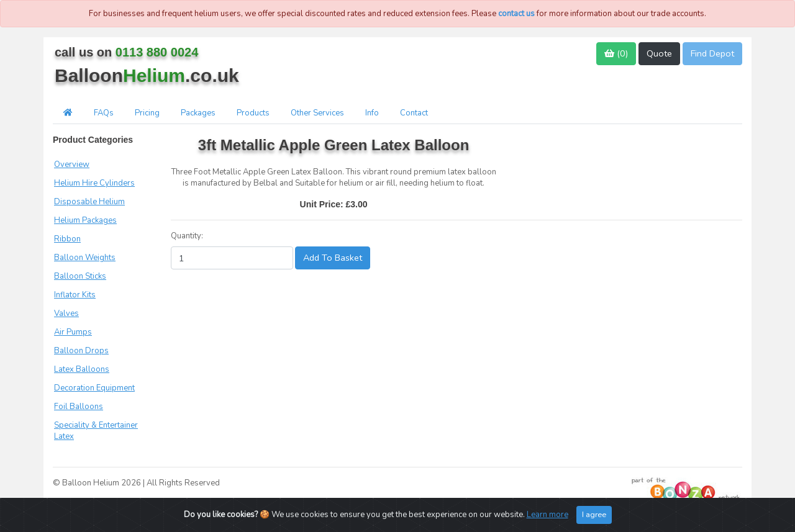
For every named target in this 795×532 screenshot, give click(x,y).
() (616, 53)
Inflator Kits (75, 295)
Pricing (147, 113)
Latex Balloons (82, 369)
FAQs (104, 113)
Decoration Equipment (94, 388)
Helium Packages (85, 220)
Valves (66, 313)
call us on (126, 52)
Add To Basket (333, 258)
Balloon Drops (81, 351)
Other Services (317, 113)
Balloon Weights (85, 258)
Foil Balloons (79, 407)
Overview (72, 165)
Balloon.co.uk (147, 75)
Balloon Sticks (80, 276)
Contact (414, 113)
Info (372, 113)
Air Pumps (73, 332)
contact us (516, 14)
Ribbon (67, 239)
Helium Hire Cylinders (94, 183)
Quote (659, 53)
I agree (594, 514)
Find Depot (712, 53)
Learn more (547, 515)
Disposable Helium (89, 202)
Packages (198, 113)
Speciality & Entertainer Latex (96, 431)
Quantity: (187, 236)
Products (253, 113)
